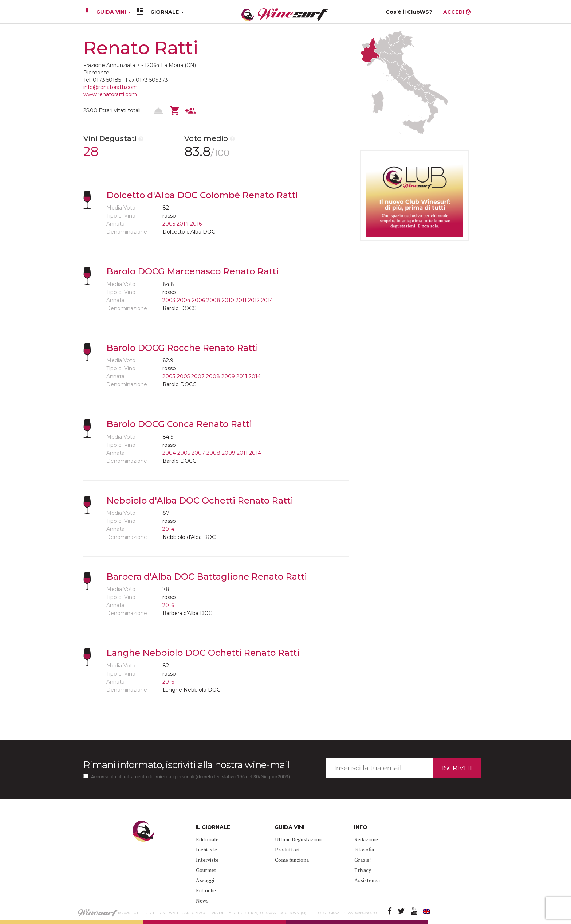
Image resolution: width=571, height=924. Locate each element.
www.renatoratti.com (110, 94)
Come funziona (292, 860)
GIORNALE (167, 12)
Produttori (287, 849)
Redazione (366, 839)
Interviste (207, 860)
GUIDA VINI (113, 12)
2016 (196, 224)
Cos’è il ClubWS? (409, 12)
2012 (254, 300)
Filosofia (364, 849)
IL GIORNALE (213, 827)
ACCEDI (457, 12)
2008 (213, 300)
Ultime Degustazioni (298, 839)
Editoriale (207, 839)
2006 (198, 300)
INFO (361, 827)
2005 (169, 224)
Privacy (363, 870)
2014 (183, 224)
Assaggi (205, 880)
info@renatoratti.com (111, 87)
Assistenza (367, 880)
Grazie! (363, 860)
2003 (169, 300)
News (202, 900)
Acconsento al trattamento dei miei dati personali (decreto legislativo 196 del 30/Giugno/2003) (190, 777)
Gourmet (206, 870)
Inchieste (206, 849)
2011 (241, 300)
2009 (228, 376)
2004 (184, 300)
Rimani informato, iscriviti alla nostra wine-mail (186, 765)
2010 (228, 300)
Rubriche (206, 890)
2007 (198, 376)
